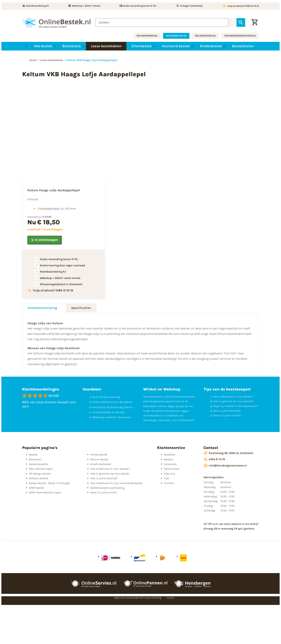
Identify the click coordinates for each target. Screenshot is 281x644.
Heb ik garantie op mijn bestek (110, 474)
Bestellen (170, 455)
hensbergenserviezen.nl (240, 36)
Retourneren (172, 469)
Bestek (33, 455)
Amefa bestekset (101, 464)
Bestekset (35, 459)
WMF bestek (37, 488)
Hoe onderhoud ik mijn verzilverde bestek (116, 483)
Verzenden (170, 464)
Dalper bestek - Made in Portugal (49, 483)
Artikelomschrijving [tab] (42, 308)
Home (33, 60)
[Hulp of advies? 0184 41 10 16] (240, 6)
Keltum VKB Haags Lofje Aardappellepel (92, 60)
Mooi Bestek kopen (41, 469)
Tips (167, 478)
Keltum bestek (99, 459)
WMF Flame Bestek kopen (45, 492)
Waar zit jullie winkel (103, 492)
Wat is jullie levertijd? (227, 411)
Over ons (169, 474)
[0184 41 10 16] (214, 459)
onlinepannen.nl (147, 36)
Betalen (169, 459)
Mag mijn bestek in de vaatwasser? (235, 406)
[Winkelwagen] (255, 22)
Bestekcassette (39, 464)
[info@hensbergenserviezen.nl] (225, 466)
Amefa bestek (99, 455)
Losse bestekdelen (52, 60)
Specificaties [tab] (81, 308)
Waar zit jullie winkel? (227, 415)
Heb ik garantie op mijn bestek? (233, 401)
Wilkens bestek (39, 478)
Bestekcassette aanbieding (107, 488)
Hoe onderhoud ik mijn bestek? (233, 397)
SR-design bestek (40, 474)
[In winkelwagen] (44, 240)
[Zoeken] (162, 22)
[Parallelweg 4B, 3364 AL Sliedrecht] (228, 453)
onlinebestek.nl (176, 36)
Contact (169, 483)
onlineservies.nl (205, 36)
